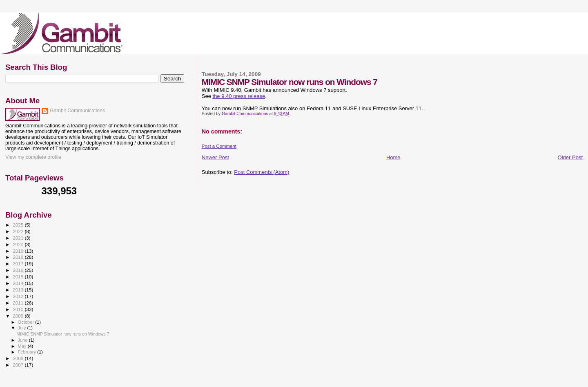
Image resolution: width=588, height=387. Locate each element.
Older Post (570, 157)
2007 (19, 365)
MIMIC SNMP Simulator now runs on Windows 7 (63, 334)
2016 (19, 270)
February (28, 352)
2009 (19, 316)
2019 (19, 251)
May (23, 346)
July (23, 328)
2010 (19, 309)
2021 (19, 238)
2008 (19, 358)
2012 (19, 296)
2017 (19, 264)
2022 (19, 231)
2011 (19, 303)
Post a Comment (219, 146)
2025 (19, 225)
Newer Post (215, 157)
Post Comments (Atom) (262, 172)
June (23, 340)
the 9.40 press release (239, 96)
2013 (19, 290)
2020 (19, 244)
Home (393, 157)
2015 (19, 277)
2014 (19, 283)
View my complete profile (33, 157)
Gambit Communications (77, 111)
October (27, 322)
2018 (19, 257)
